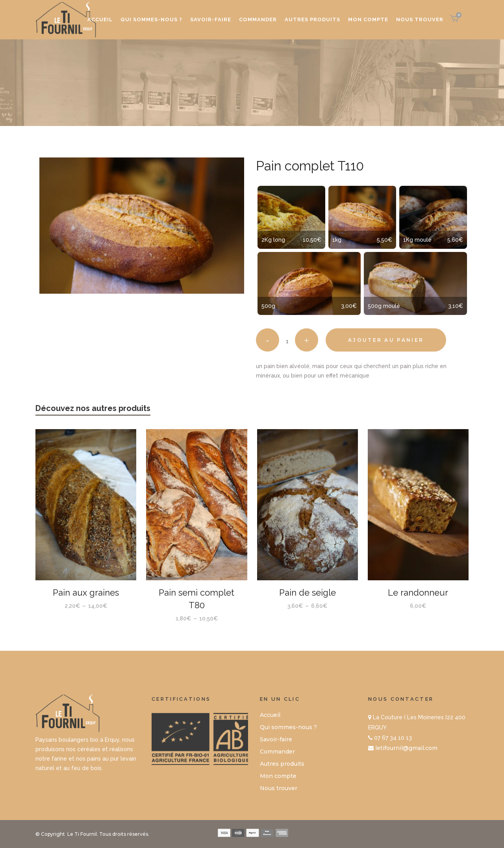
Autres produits (282, 764)
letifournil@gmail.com (406, 748)
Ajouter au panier (386, 340)
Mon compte (278, 776)
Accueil (270, 715)
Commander (277, 752)
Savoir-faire (276, 739)
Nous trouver (279, 788)
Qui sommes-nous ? (288, 727)
